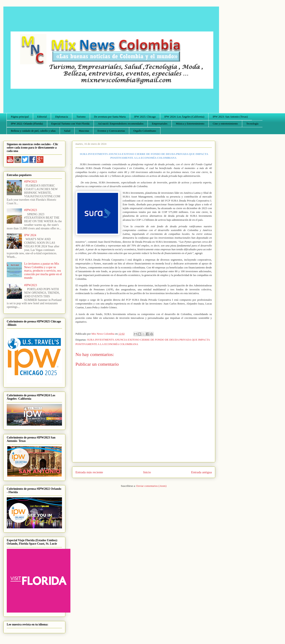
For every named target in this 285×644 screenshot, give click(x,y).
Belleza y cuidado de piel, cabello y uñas (33, 131)
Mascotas (84, 131)
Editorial (42, 117)
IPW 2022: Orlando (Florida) (27, 124)
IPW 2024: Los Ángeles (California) (184, 117)
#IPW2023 (31, 182)
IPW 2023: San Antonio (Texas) (230, 117)
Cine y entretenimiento (225, 124)
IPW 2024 (30, 235)
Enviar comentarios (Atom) (151, 486)
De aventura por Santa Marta (110, 117)
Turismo (81, 117)
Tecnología (252, 124)
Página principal (20, 117)
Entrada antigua (202, 472)
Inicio (147, 472)
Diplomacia (62, 117)
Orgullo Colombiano (145, 131)
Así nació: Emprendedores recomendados (121, 124)
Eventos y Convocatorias (111, 131)
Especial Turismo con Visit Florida (70, 124)
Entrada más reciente (89, 472)
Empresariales (160, 124)
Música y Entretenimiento (190, 124)
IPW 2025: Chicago (145, 117)
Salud (67, 131)
